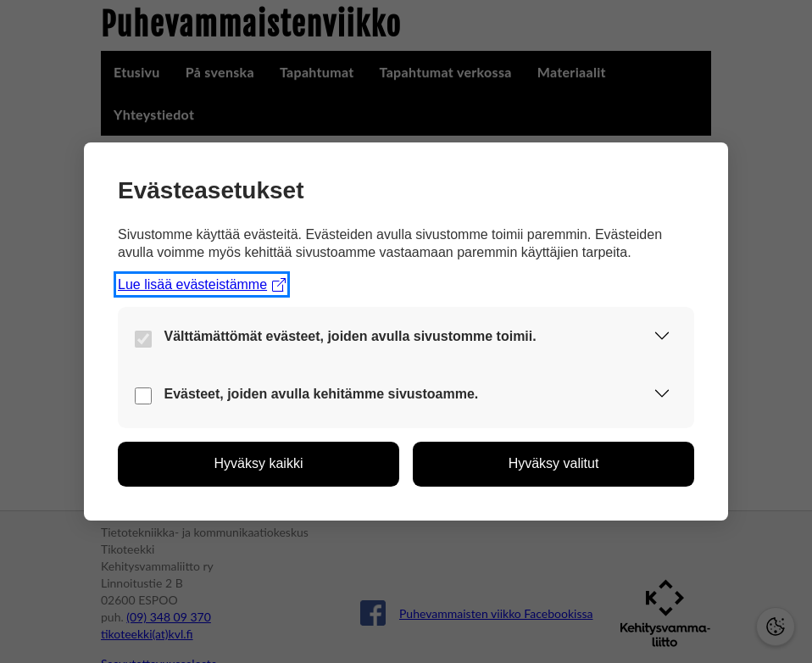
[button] (662, 339)
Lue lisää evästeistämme (202, 284)
